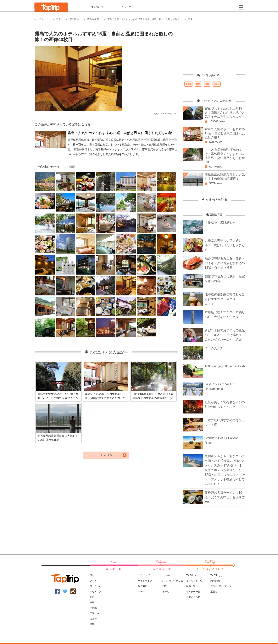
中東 (92, 602)
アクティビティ (146, 575)
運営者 (214, 592)
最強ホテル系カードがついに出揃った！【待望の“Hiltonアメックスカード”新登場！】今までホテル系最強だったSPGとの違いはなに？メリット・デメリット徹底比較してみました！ (225, 470)
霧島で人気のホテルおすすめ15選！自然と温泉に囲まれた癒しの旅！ (143, 19)
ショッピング (169, 575)
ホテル (217, 84)
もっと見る (106, 455)
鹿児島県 (74, 19)
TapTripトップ (194, 575)
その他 (166, 592)
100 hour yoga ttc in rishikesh (225, 366)
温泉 (207, 84)
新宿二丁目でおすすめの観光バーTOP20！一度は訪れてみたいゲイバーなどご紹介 (225, 335)
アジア (93, 581)
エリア (126, 7)
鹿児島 (188, 84)
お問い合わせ (193, 597)
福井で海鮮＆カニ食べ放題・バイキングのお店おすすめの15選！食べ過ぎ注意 (225, 263)
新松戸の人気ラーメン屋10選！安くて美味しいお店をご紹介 (225, 497)
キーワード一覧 (194, 581)
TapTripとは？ (218, 575)
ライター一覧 (193, 592)
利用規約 (215, 581)
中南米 (93, 608)
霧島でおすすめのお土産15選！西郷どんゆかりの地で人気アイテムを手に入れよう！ (225, 113)
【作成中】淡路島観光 (220, 222)
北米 (92, 597)
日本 (58, 19)
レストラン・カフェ (173, 581)
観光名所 (143, 586)
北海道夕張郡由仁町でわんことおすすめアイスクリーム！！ (225, 299)
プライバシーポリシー (222, 586)
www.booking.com (168, 114)
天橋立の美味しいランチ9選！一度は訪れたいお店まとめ (225, 245)
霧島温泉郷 (93, 19)
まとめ (93, 619)
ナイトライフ (145, 581)
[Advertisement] (214, 49)
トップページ (41, 19)
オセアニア (96, 592)
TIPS (165, 586)
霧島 (198, 84)
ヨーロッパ (96, 586)
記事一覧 (98, 7)
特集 (92, 624)
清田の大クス (214, 348)
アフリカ (94, 613)
